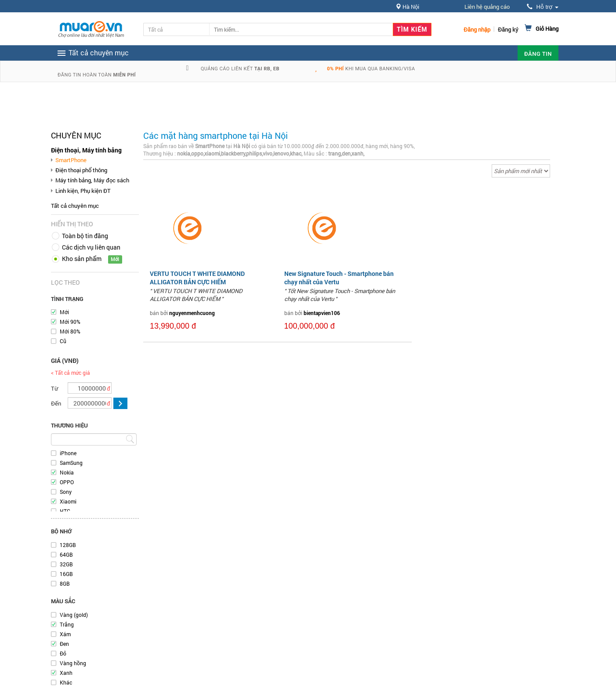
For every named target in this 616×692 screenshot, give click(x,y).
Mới (64, 312)
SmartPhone (71, 160)
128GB (68, 545)
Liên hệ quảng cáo (487, 7)
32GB (66, 564)
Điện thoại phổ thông (81, 170)
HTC (65, 511)
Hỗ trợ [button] (543, 7)
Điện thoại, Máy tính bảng (86, 150)
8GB (65, 583)
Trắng (67, 624)
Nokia (67, 472)
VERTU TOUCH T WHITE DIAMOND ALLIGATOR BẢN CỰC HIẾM (197, 277)
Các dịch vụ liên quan (91, 247)
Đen (64, 644)
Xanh (66, 673)
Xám (65, 634)
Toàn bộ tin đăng (85, 236)
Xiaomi (68, 501)
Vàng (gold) (74, 615)
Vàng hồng (73, 663)
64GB (66, 554)
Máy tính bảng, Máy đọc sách (92, 180)
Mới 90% (70, 322)
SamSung (71, 463)
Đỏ (63, 653)
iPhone (68, 453)
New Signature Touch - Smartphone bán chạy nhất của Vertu (339, 277)
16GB (66, 574)
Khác (66, 682)
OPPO (67, 482)
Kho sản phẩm (82, 259)
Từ (54, 388)
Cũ (63, 341)
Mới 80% (70, 331)
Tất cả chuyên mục (75, 206)
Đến (56, 403)
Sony (66, 492)
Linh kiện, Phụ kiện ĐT (83, 191)
